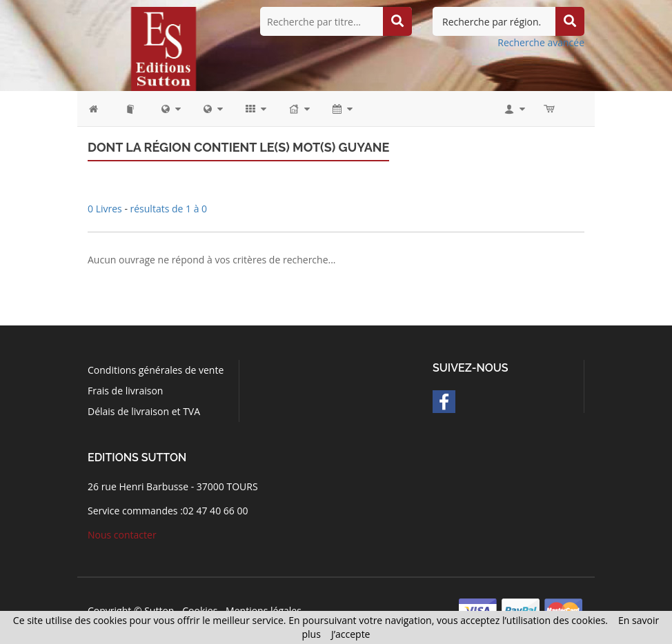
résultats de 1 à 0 (169, 209)
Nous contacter (122, 535)
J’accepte (351, 634)
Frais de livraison (125, 391)
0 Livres (106, 209)
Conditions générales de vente (156, 370)
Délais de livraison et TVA (144, 411)
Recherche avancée (541, 42)
